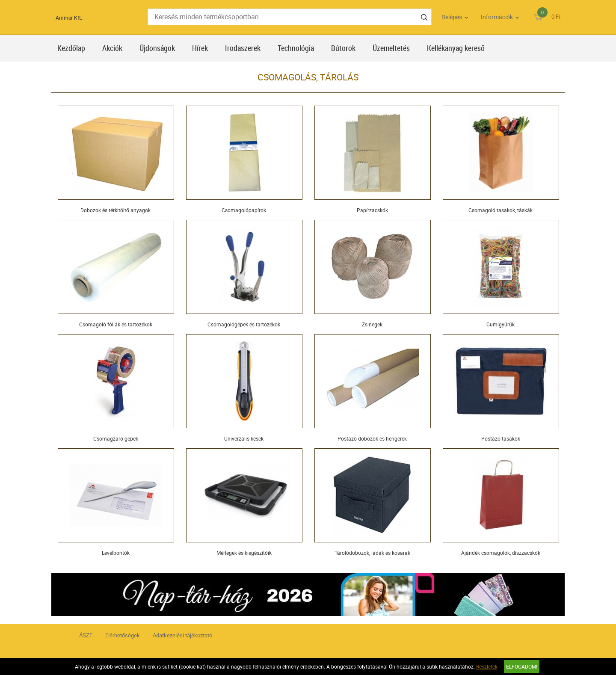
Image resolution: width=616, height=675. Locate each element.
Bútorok (343, 48)
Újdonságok (157, 48)
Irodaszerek (243, 48)
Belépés (452, 17)
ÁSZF (86, 635)
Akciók (112, 48)
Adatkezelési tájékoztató (182, 635)
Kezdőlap (71, 48)
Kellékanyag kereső (456, 48)
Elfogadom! (522, 666)
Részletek (487, 666)
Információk (497, 17)
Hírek (200, 48)
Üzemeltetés (391, 48)
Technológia (296, 48)
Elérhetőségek (123, 635)
